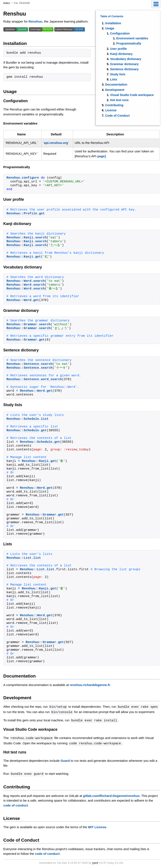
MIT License (97, 826)
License (111, 110)
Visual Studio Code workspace (132, 95)
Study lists (118, 74)
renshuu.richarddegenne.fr (90, 685)
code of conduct (16, 804)
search (41, 238)
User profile (119, 49)
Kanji (29, 238)
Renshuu (35, 21)
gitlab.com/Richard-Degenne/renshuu (111, 794)
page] (101, 156)
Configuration (120, 33)
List (28, 558)
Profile (30, 214)
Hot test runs (119, 100)
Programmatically (129, 43)
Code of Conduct (117, 116)
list (45, 419)
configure (30, 178)
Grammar (30, 325)
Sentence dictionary (124, 69)
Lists (114, 79)
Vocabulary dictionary (126, 59)
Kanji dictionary (121, 54)
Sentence (31, 364)
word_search (51, 380)
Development (115, 90)
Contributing (114, 105)
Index (7, 3)
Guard (65, 760)
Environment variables (132, 38)
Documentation (116, 85)
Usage (110, 28)
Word (28, 281)
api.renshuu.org (56, 143)
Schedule (31, 419)
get (42, 214)
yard (95, 862)
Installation (113, 23)
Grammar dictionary (124, 64)
